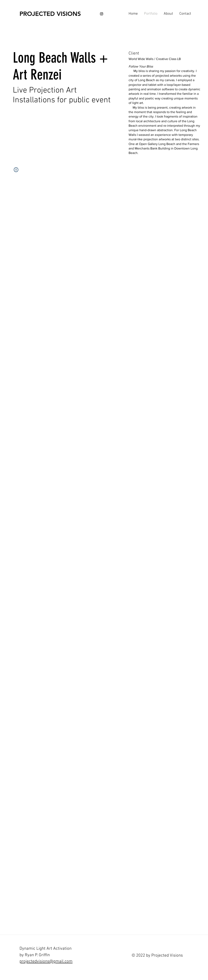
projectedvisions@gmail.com (46, 961)
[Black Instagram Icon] (102, 14)
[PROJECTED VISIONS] (50, 14)
